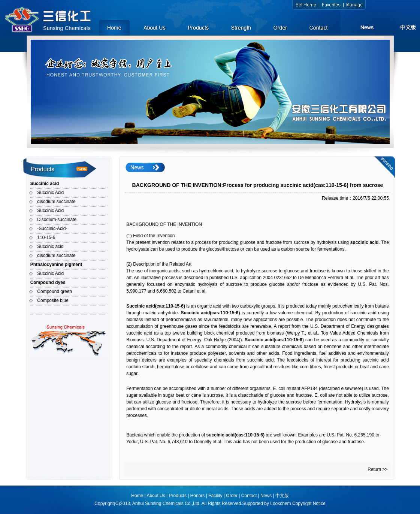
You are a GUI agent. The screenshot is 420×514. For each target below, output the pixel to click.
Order (232, 496)
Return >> (377, 469)
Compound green (55, 291)
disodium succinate (56, 202)
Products (178, 496)
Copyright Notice (309, 504)
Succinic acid (45, 184)
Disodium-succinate (57, 220)
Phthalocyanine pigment (56, 264)
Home (137, 496)
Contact (249, 496)
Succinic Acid (50, 193)
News (266, 496)
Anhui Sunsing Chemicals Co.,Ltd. (166, 504)
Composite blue (53, 300)
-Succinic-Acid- (52, 229)
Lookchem (280, 504)
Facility (215, 496)
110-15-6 (46, 238)
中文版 (282, 496)
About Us (156, 496)
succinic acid (365, 242)
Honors (198, 496)
